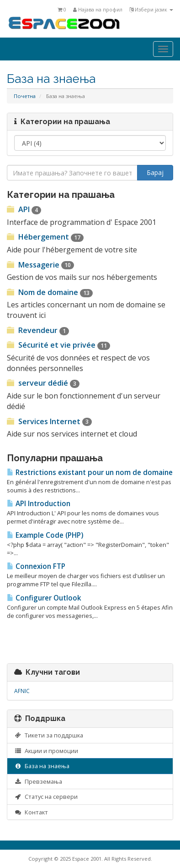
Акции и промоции (46, 751)
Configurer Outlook (44, 598)
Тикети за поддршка (49, 735)
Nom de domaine (50, 292)
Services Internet (49, 421)
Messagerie (40, 265)
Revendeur (38, 330)
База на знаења (42, 766)
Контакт (31, 812)
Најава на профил (98, 9)
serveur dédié (43, 383)
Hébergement (45, 237)
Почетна (25, 96)
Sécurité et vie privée (58, 345)
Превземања (38, 781)
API (24, 209)
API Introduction (39, 504)
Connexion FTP (36, 566)
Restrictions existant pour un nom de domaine (90, 472)
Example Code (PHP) (45, 535)
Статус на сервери (46, 797)
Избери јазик (151, 9)
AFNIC (22, 691)
